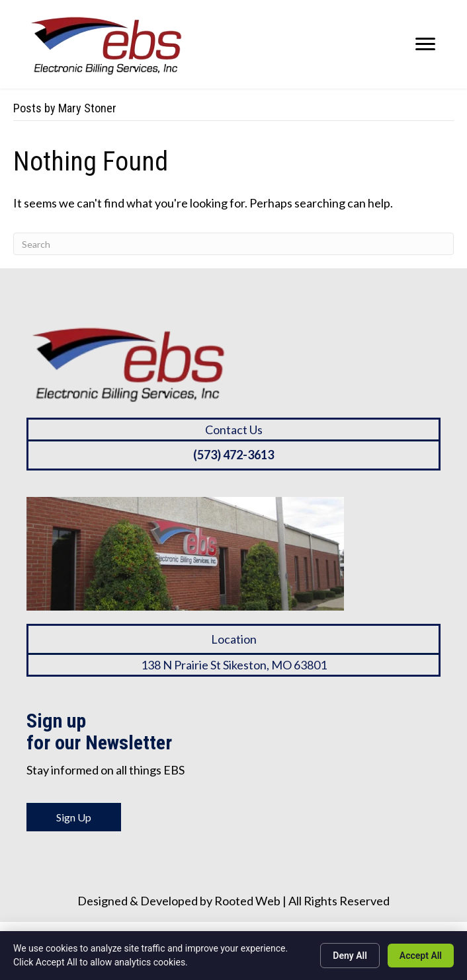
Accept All (421, 956)
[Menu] (425, 44)
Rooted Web (247, 901)
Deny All (350, 956)
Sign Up (74, 817)
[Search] (233, 244)
